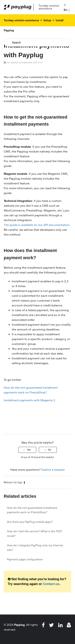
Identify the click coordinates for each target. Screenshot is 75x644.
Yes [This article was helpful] (29, 450)
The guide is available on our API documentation (37, 225)
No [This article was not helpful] (49, 450)
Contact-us (51, 584)
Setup (47, 20)
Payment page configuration (25, 559)
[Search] (38, 43)
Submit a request (53, 470)
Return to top (15, 482)
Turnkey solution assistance (21, 20)
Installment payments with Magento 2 (29, 400)
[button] (65, 5)
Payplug (19, 625)
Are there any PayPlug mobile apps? (30, 522)
